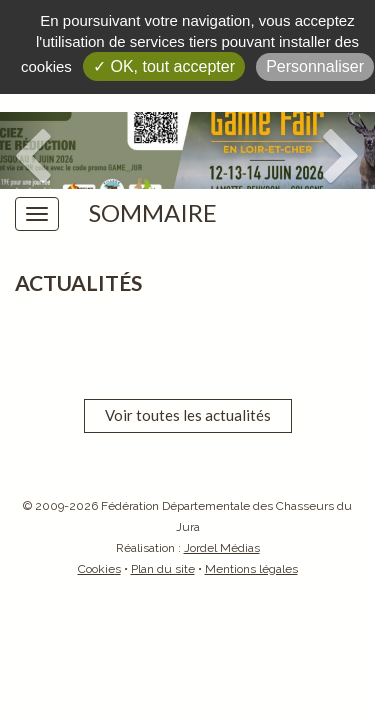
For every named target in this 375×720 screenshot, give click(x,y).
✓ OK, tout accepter (164, 66)
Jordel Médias (222, 548)
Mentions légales (251, 569)
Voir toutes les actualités (188, 415)
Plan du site (163, 569)
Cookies (99, 569)
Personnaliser (315, 66)
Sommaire (153, 213)
